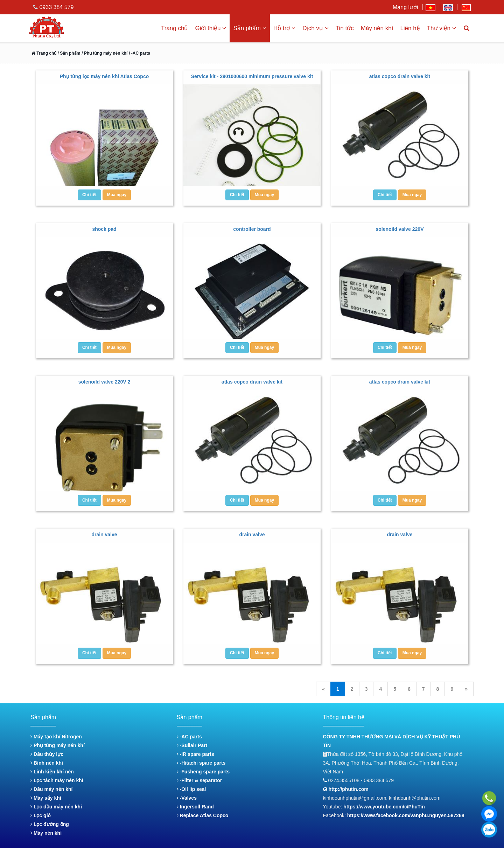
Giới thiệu (211, 28)
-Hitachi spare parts (201, 763)
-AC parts (189, 737)
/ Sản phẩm (68, 53)
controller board (252, 229)
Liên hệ (410, 28)
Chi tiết (89, 195)
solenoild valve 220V (400, 229)
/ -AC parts (139, 53)
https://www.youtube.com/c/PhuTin (384, 807)
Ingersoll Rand (195, 807)
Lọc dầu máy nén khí (56, 807)
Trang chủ (174, 28)
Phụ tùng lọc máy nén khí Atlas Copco (104, 76)
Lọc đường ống (50, 824)
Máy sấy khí (46, 798)
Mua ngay (117, 195)
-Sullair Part (192, 745)
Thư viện (442, 28)
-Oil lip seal (191, 789)
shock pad (104, 229)
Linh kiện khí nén (52, 772)
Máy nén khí (377, 28)
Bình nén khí (47, 763)
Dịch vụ (315, 28)
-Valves (187, 798)
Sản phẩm (250, 28)
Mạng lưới (405, 7)
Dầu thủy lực (47, 754)
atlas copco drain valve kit (400, 76)
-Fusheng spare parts (203, 772)
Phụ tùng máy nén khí (58, 745)
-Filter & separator (199, 780)
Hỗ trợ (284, 28)
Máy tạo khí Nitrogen (56, 737)
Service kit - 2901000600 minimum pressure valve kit (252, 76)
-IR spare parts (195, 754)
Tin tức (345, 28)
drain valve (104, 535)
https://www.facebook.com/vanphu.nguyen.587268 (406, 815)
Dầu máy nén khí (51, 789)
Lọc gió (41, 815)
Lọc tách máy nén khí (57, 780)
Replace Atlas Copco (203, 815)
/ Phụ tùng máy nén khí (104, 53)
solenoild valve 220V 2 (104, 382)
